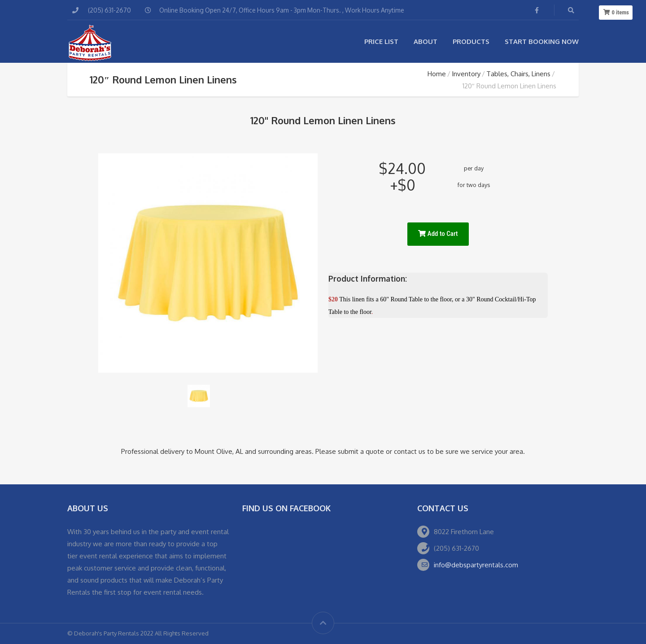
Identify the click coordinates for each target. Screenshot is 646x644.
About (426, 41)
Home (437, 74)
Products (471, 41)
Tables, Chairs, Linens (518, 74)
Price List (381, 41)
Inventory (466, 74)
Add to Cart (438, 234)
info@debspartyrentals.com (476, 565)
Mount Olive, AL (219, 451)
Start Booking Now (542, 41)
